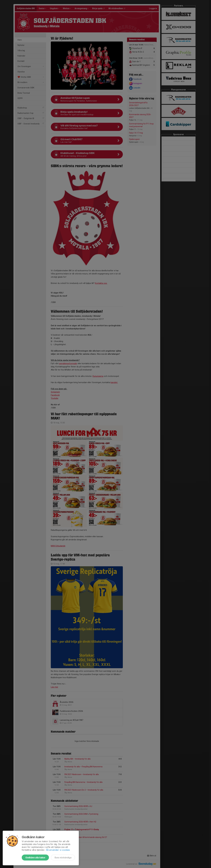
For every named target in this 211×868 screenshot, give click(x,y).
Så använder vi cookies (58, 850)
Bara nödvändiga (63, 858)
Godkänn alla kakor (35, 858)
